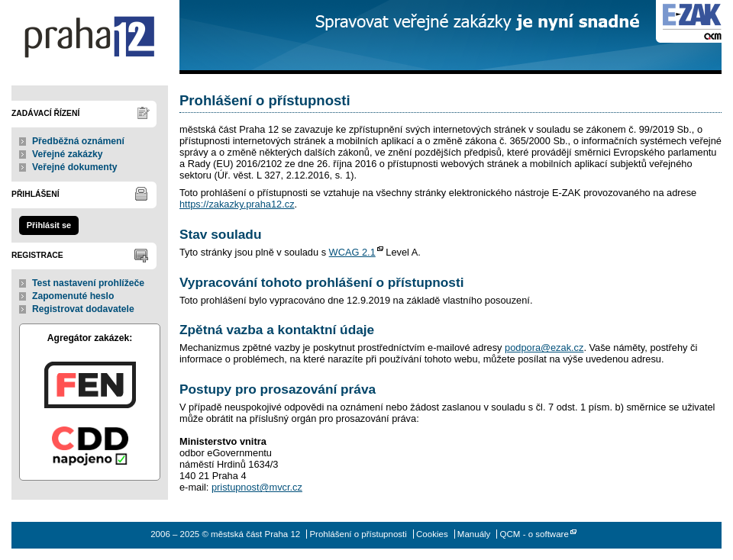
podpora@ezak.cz (544, 348)
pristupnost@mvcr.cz (257, 487)
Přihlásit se (49, 225)
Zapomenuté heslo (73, 296)
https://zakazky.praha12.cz (237, 204)
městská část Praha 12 (90, 37)
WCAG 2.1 (352, 252)
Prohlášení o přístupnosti (358, 534)
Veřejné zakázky (68, 154)
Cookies (432, 534)
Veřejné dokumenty (74, 167)
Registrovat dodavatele (83, 309)
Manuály (474, 534)
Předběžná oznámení (78, 141)
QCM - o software (534, 534)
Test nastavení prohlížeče (88, 283)
